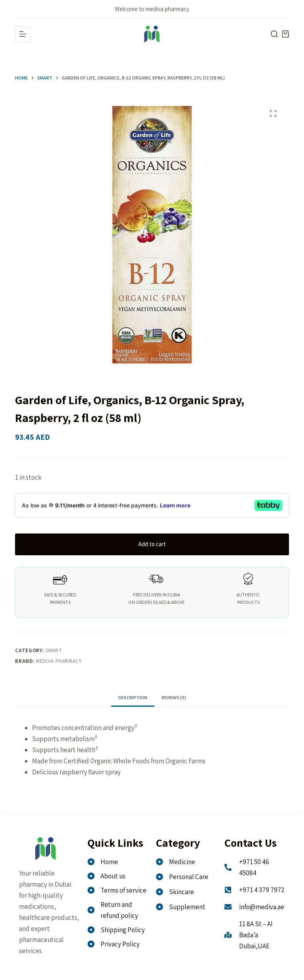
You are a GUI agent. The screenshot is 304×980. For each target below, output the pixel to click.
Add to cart (152, 544)
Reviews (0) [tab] (174, 697)
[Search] (274, 34)
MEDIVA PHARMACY (59, 661)
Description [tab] (133, 697)
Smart (54, 650)
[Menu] (23, 34)
